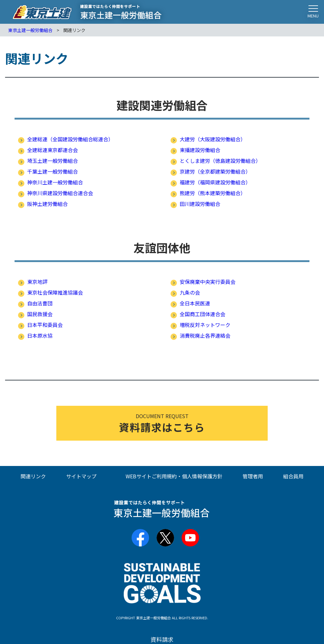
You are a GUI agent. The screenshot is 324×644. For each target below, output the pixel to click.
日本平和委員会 (45, 325)
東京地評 (37, 282)
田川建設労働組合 (200, 204)
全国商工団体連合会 (202, 314)
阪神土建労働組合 (47, 204)
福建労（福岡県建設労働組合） (215, 182)
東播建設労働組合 (200, 150)
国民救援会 (40, 314)
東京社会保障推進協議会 (55, 292)
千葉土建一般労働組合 (53, 171)
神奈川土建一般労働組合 (55, 182)
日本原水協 (40, 335)
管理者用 (253, 476)
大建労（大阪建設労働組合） (213, 139)
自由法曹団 (40, 303)
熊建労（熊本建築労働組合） (213, 193)
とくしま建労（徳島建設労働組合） (220, 161)
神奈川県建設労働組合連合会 (60, 193)
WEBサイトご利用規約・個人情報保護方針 (174, 476)
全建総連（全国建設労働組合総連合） (70, 139)
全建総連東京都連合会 (53, 150)
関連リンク (33, 476)
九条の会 (190, 292)
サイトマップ (81, 476)
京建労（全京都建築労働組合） (215, 171)
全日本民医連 (195, 303)
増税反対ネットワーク (205, 325)
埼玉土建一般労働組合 (53, 161)
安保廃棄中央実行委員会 (208, 282)
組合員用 (293, 476)
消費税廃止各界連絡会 (205, 335)
